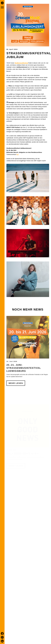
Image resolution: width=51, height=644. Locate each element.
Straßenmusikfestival (21, 63)
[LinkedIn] (2, 641)
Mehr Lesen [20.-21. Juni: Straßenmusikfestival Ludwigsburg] (16, 391)
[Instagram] (2, 637)
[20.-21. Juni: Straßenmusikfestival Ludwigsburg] (28, 345)
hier (18, 154)
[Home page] (2, 3)
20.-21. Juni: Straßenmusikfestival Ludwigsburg (24, 376)
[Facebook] (2, 634)
